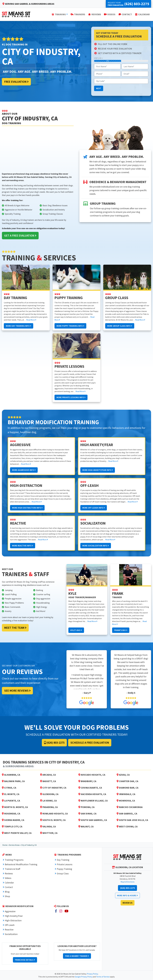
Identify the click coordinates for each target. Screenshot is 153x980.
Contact (9, 887)
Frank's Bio (121, 630)
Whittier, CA (49, 833)
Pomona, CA (86, 807)
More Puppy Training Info (70, 326)
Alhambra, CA (11, 775)
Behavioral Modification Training (21, 864)
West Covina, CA (127, 826)
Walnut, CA (86, 826)
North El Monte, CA (15, 807)
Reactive (9, 929)
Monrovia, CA (126, 801)
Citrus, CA (9, 788)
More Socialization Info (96, 546)
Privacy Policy (92, 974)
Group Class (63, 873)
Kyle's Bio (76, 630)
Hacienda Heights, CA (92, 794)
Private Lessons (65, 864)
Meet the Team (15, 628)
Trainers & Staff (12, 869)
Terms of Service (103, 977)
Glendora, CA (49, 794)
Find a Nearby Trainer (77, 956)
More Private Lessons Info (71, 397)
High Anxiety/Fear (14, 916)
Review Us (128, 903)
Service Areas (14, 845)
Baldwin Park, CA (13, 781)
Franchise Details (25, 960)
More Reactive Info (23, 546)
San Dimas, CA (87, 814)
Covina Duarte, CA (90, 788)
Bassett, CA (48, 781)
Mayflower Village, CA (93, 801)
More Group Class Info (120, 326)
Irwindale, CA (126, 794)
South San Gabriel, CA (93, 820)
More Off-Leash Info (94, 508)
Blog (7, 892)
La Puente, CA (11, 801)
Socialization (11, 934)
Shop (7, 896)
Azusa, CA (123, 775)
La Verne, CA (48, 801)
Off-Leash (10, 925)
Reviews (9, 873)
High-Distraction (13, 920)
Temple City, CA (12, 826)
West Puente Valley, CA (17, 833)
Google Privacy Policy (84, 977)
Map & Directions (128, 882)
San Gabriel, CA (127, 814)
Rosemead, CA (11, 814)
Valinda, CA (48, 826)
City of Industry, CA (53, 788)
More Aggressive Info (24, 470)
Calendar (9, 883)
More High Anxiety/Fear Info (98, 470)
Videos (8, 878)
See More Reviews (17, 691)
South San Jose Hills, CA (132, 820)
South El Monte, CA (53, 820)
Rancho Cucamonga (130, 807)
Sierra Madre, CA (13, 820)
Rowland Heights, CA (54, 814)
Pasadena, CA (49, 807)
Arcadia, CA (48, 775)
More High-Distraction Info (27, 508)
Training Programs (14, 860)
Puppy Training (64, 869)
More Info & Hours (127, 895)
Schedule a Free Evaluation (90, 743)
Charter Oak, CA (127, 781)
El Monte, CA (11, 794)
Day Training (63, 860)
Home (5, 845)
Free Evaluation (16, 82)
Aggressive (10, 911)
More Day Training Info (19, 326)
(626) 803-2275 (54, 743)
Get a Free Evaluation (20, 236)
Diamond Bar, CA (127, 788)
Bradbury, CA (87, 781)
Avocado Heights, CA (92, 775)
